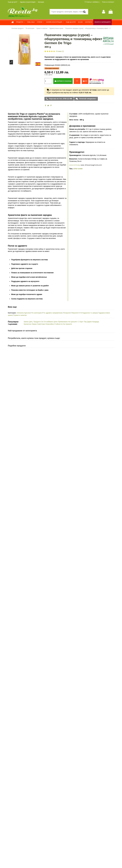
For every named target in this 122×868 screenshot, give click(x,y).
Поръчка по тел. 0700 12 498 (60, 99)
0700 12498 (78, 169)
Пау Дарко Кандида (91, 322)
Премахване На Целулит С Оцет (71, 322)
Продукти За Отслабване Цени (45, 322)
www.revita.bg (74, 165)
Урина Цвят (28, 322)
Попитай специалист (87, 99)
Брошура (41, 2)
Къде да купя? (13, 2)
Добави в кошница (63, 81)
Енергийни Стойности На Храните (59, 324)
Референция (49, 65)
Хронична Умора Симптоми (34, 324)
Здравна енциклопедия (28, 2)
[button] (20, 22)
